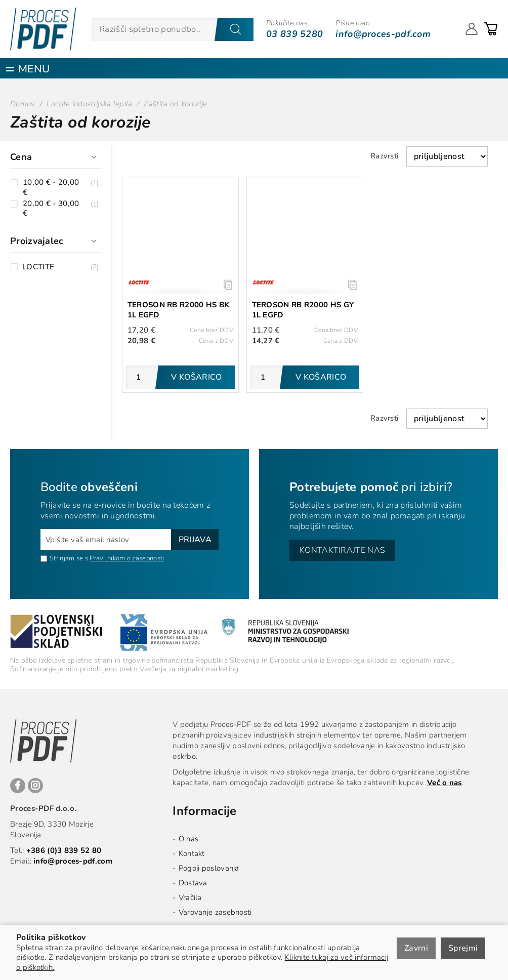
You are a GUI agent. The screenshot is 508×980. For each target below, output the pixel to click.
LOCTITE (38, 267)
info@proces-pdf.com (383, 34)
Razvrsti (385, 156)
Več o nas (444, 783)
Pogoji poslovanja (209, 868)
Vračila (190, 897)
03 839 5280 (294, 34)
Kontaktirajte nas (342, 550)
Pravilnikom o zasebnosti (127, 558)
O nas (189, 839)
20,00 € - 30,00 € (51, 209)
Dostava (193, 883)
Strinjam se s (64, 558)
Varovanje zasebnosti (215, 912)
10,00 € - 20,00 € (51, 188)
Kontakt (192, 853)
